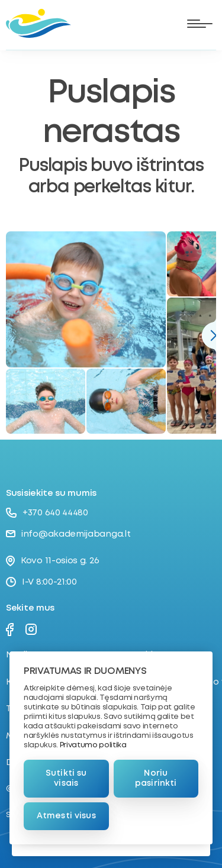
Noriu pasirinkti (156, 778)
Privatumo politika (93, 745)
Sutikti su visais (66, 778)
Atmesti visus (66, 816)
